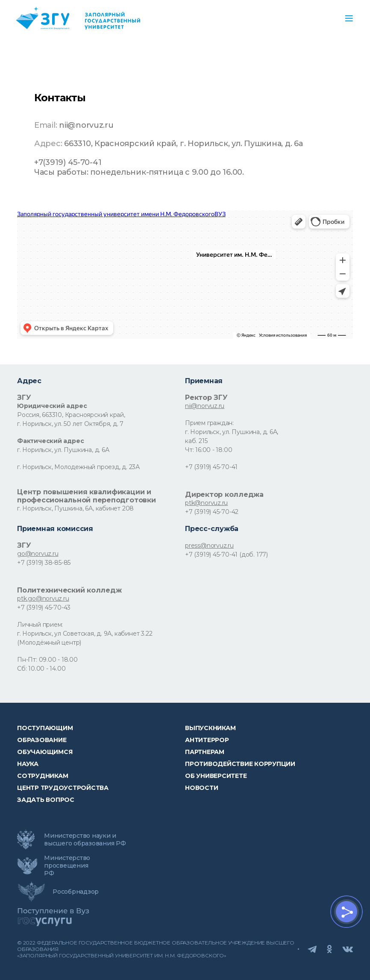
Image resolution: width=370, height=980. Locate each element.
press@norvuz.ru (209, 546)
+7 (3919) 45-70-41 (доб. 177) (226, 555)
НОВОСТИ (201, 788)
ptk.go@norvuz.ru (43, 599)
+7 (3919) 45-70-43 (44, 607)
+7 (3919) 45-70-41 (211, 467)
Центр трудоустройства (63, 788)
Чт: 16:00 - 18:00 (208, 450)
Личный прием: (40, 625)
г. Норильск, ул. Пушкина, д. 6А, (232, 432)
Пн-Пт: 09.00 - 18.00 (47, 660)
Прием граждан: (209, 423)
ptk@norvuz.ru (206, 503)
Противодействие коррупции (240, 764)
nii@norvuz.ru (205, 406)
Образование (42, 740)
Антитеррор (207, 740)
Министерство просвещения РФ (67, 866)
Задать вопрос (46, 800)
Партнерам (205, 752)
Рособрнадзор (76, 892)
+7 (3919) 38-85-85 (44, 563)
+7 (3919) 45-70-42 (212, 512)
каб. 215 (196, 441)
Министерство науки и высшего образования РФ (85, 839)
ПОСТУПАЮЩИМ (45, 728)
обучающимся (45, 752)
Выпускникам (210, 728)
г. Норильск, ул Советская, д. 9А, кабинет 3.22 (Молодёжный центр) (85, 638)
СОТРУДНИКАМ (43, 776)
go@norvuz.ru (38, 554)
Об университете (216, 776)
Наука (28, 764)
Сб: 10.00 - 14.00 (41, 669)
